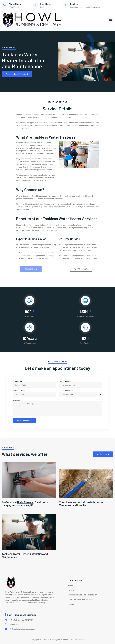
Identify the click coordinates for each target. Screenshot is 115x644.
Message (16, 400)
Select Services (66, 391)
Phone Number (16, 4)
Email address (65, 381)
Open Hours (45, 4)
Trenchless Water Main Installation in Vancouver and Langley (81, 504)
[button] (111, 20)
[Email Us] (66, 5)
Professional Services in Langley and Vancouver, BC (25, 504)
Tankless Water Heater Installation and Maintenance (25, 556)
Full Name (17, 381)
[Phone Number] (4, 5)
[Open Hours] (36, 5)
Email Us (74, 4)
